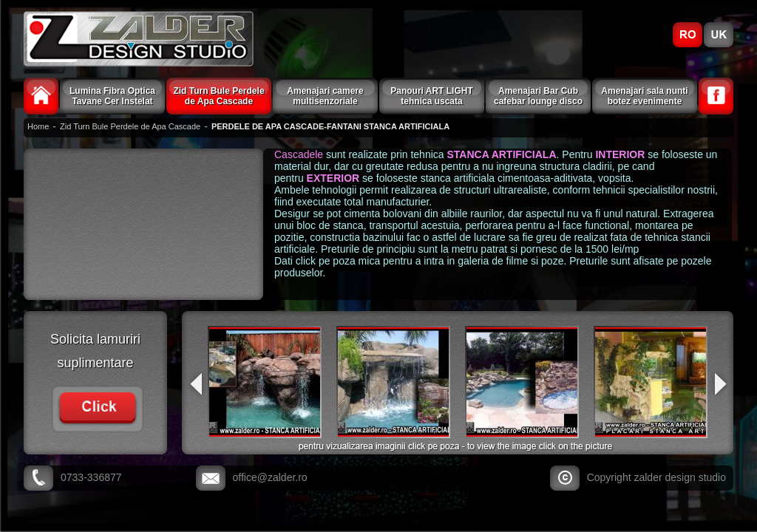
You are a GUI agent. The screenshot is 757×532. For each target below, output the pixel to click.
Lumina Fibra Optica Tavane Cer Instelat (112, 96)
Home (38, 126)
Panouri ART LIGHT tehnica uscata (432, 96)
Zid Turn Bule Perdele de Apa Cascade (218, 96)
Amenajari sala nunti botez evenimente (644, 96)
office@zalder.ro (270, 477)
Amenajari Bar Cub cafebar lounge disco (538, 96)
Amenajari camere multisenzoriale (325, 96)
